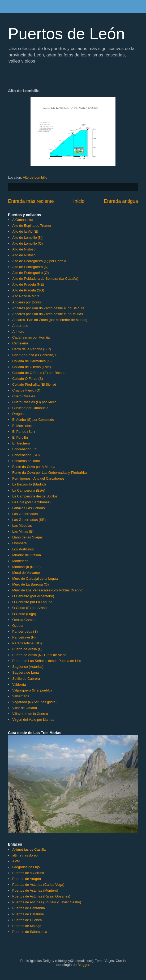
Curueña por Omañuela (30, 408)
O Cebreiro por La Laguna (32, 602)
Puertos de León (66, 34)
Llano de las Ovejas (27, 537)
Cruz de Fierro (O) (26, 390)
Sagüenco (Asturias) (28, 667)
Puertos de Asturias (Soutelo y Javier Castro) (47, 902)
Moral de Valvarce (26, 573)
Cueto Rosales (23, 396)
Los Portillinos (23, 549)
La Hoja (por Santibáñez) (31, 502)
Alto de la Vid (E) (25, 231)
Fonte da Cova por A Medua (34, 467)
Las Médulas (22, 526)
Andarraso (20, 326)
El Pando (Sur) (23, 432)
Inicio (79, 201)
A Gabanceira (23, 220)
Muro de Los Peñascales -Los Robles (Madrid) (48, 590)
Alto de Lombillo (35, 177)
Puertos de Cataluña (28, 914)
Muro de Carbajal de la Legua (35, 578)
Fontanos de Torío (26, 461)
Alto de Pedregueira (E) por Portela (39, 261)
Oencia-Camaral (25, 620)
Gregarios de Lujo (26, 867)
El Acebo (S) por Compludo (33, 420)
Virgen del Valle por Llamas (33, 720)
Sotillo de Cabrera (26, 679)
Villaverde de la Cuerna (30, 714)
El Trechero (21, 443)
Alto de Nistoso (24, 249)
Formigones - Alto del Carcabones (38, 478)
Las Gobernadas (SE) (29, 520)
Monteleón (20, 561)
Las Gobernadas (25, 514)
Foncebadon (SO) (26, 455)
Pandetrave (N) (24, 637)
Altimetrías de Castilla (29, 849)
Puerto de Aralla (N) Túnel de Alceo (39, 655)
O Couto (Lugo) (24, 614)
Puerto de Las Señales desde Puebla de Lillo (47, 661)
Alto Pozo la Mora (26, 296)
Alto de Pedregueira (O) (30, 273)
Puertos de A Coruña (28, 873)
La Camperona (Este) (29, 490)
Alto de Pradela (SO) (28, 290)
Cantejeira (20, 343)
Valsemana (21, 696)
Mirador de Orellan (27, 555)
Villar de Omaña (25, 708)
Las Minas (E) (23, 531)
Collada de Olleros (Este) (31, 367)
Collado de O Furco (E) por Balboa (39, 373)
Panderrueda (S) (25, 631)
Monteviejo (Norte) (26, 567)
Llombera (19, 543)
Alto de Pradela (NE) (28, 284)
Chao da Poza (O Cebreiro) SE (36, 355)
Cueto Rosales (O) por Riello (34, 402)
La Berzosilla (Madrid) (29, 484)
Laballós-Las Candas (28, 508)
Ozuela (18, 626)
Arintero (18, 332)
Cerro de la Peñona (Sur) (31, 349)
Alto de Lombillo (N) (27, 238)
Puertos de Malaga (27, 926)
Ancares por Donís (27, 302)
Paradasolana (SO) (27, 643)
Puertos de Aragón (27, 879)
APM (16, 861)
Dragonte (19, 414)
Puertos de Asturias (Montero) (35, 890)
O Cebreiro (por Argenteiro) (33, 596)
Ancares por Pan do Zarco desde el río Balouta (48, 308)
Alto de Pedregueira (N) (30, 267)
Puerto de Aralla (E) (27, 649)
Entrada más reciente (31, 201)
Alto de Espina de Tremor (32, 226)
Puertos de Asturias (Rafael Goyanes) (41, 896)
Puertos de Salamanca (30, 932)
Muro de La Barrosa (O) (30, 584)
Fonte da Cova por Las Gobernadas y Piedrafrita (49, 473)
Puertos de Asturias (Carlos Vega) (38, 885)
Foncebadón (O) (25, 449)
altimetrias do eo (25, 855)
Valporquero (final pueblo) (32, 690)
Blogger (83, 965)
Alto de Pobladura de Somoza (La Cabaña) (45, 279)
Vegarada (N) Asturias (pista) (34, 702)
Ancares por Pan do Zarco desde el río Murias (48, 314)
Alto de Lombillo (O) (27, 243)
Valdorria (19, 684)
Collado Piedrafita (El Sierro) (34, 384)
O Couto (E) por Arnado (30, 608)
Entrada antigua (121, 201)
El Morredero (22, 426)
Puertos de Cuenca (27, 920)
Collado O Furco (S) (28, 379)
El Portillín (20, 437)
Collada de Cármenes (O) (32, 361)
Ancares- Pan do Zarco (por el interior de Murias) (50, 320)
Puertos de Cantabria (29, 908)
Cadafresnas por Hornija (31, 337)
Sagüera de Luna (25, 672)
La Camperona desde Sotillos (35, 496)
